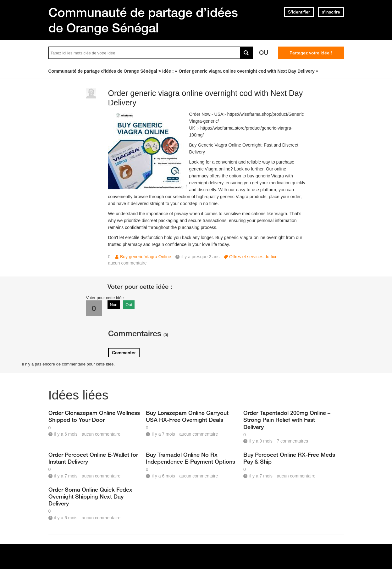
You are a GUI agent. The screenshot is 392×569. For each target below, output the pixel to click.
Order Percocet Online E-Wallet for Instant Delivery (93, 458)
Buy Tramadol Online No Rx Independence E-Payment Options (190, 458)
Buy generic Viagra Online (146, 257)
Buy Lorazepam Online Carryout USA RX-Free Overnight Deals (187, 416)
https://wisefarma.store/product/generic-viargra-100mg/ (241, 131)
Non (114, 305)
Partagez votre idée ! (311, 53)
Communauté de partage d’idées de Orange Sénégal (143, 20)
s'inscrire (331, 12)
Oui (129, 305)
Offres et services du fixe (253, 257)
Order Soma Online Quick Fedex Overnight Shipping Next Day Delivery (90, 496)
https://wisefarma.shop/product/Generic (266, 114)
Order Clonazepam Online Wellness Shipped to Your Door (94, 416)
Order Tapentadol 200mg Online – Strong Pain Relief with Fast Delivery (287, 420)
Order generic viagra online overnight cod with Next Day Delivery (206, 98)
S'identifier (299, 12)
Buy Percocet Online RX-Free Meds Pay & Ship (289, 458)
